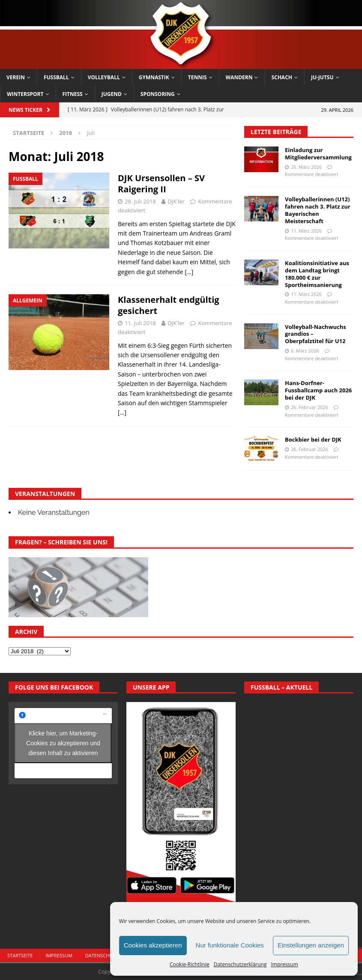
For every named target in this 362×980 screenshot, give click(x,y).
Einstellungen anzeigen (311, 945)
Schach (282, 77)
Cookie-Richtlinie (190, 964)
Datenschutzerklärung (240, 964)
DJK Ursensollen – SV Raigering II (161, 184)
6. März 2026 (305, 351)
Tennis (197, 77)
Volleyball (104, 77)
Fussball (56, 77)
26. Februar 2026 (310, 407)
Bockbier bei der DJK (313, 439)
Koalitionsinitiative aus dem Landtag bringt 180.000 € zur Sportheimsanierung (317, 274)
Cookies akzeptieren (153, 945)
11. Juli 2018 (140, 323)
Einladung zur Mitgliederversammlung (318, 154)
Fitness (73, 94)
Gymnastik (154, 77)
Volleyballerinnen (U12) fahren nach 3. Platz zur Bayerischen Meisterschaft (318, 210)
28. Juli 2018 (140, 201)
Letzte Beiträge (276, 132)
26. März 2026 (306, 167)
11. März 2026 (306, 231)
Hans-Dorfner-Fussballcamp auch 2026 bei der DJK (318, 390)
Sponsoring (158, 94)
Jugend (112, 94)
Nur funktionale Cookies (230, 945)
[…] (189, 272)
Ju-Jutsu (322, 77)
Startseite (20, 955)
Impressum (284, 964)
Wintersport (25, 94)
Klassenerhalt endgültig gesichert (169, 305)
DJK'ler (176, 201)
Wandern (239, 77)
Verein (16, 77)
